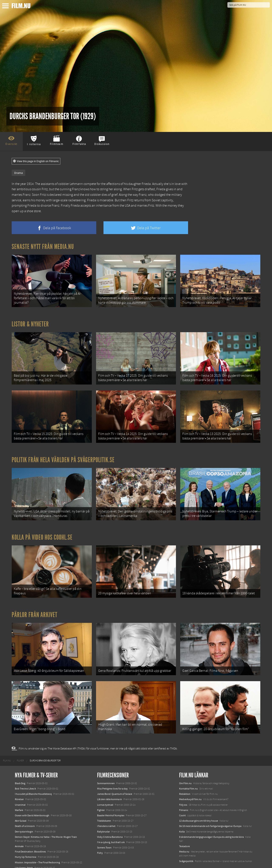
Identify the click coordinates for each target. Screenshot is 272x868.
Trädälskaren (104, 808)
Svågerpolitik (186, 848)
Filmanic (184, 797)
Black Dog (20, 771)
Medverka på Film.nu (190, 786)
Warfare (19, 797)
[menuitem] (7, 748)
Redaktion (185, 781)
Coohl (182, 803)
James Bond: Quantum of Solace (115, 781)
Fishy (100, 840)
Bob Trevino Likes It (25, 776)
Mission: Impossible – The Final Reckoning (37, 850)
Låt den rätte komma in (110, 786)
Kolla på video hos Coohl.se (42, 530)
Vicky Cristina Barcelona (110, 824)
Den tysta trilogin (24, 819)
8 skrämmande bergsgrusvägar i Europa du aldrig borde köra (211, 824)
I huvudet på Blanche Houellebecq (33, 781)
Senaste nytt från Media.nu (43, 247)
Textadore (184, 834)
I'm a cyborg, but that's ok (111, 829)
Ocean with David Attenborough (32, 803)
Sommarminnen (106, 771)
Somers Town (104, 835)
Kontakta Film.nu (188, 776)
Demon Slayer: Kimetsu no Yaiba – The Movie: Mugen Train (46, 824)
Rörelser (19, 786)
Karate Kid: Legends (25, 860)
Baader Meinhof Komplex (111, 803)
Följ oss (183, 792)
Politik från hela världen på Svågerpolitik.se (63, 455)
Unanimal (20, 792)
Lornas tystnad (105, 792)
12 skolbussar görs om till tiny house (199, 808)
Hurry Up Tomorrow (26, 844)
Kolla (182, 819)
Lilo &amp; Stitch (24, 855)
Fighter (101, 797)
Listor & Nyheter (30, 322)
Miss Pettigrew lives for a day (112, 776)
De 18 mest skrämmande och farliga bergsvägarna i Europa (210, 813)
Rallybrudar (103, 819)
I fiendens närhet (106, 813)
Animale (19, 834)
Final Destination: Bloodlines (30, 839)
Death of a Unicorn (25, 813)
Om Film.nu (185, 771)
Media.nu (184, 839)
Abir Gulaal (21, 808)
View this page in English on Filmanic (36, 161)
